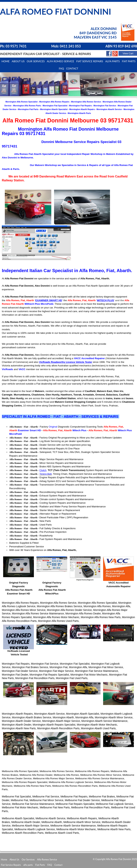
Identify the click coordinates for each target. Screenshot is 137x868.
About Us (14, 860)
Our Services (36, 61)
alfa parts (28, 865)
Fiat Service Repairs (90, 61)
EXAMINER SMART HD (49, 300)
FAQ (50, 865)
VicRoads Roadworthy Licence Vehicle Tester (66, 362)
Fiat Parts (40, 865)
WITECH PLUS (105, 300)
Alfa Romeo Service (60, 61)
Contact (72, 68)
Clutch (43, 470)
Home (5, 61)
